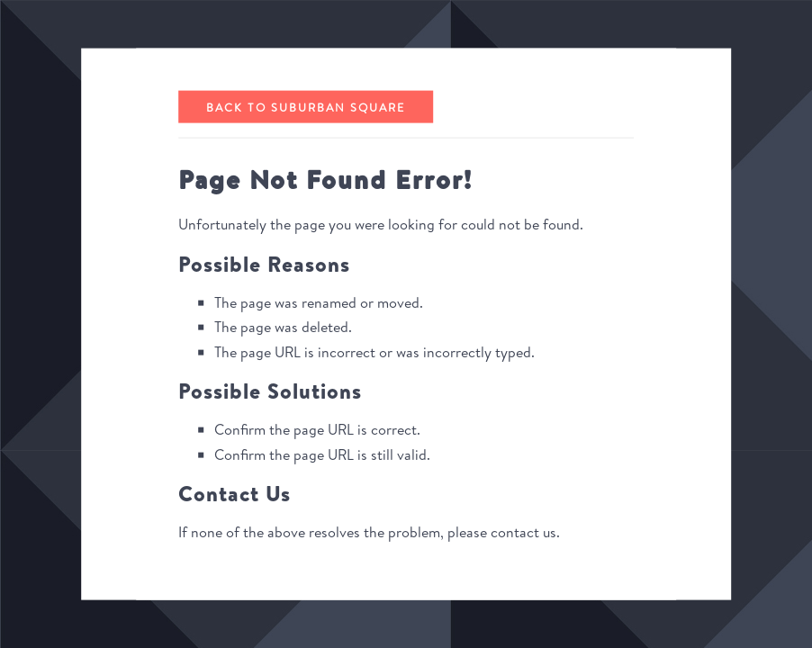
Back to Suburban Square (306, 106)
